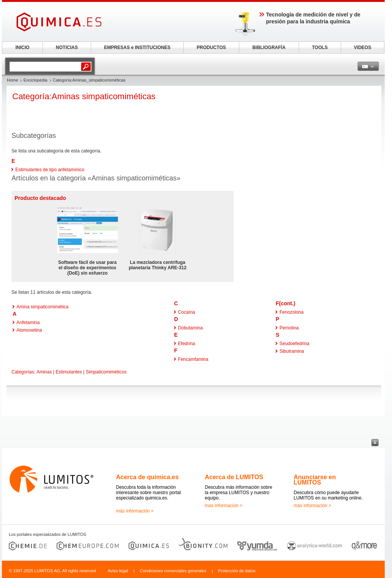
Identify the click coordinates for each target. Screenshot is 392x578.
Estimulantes (69, 372)
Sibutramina (292, 351)
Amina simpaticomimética (42, 307)
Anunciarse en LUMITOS (315, 480)
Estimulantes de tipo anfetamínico (50, 170)
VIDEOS (362, 47)
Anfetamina (28, 323)
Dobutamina (190, 328)
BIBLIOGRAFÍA (269, 47)
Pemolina (289, 328)
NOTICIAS (67, 47)
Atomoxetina (29, 330)
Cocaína (187, 312)
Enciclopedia (35, 80)
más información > (135, 511)
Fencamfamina (193, 359)
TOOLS (320, 47)
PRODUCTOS (211, 47)
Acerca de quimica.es (147, 477)
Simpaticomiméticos (106, 372)
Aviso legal (118, 571)
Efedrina (187, 344)
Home (12, 80)
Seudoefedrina (294, 344)
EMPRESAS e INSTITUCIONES (137, 47)
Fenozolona (292, 312)
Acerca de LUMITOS (234, 477)
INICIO (22, 47)
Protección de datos (237, 571)
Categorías (23, 372)
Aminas (44, 372)
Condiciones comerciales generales (173, 571)
